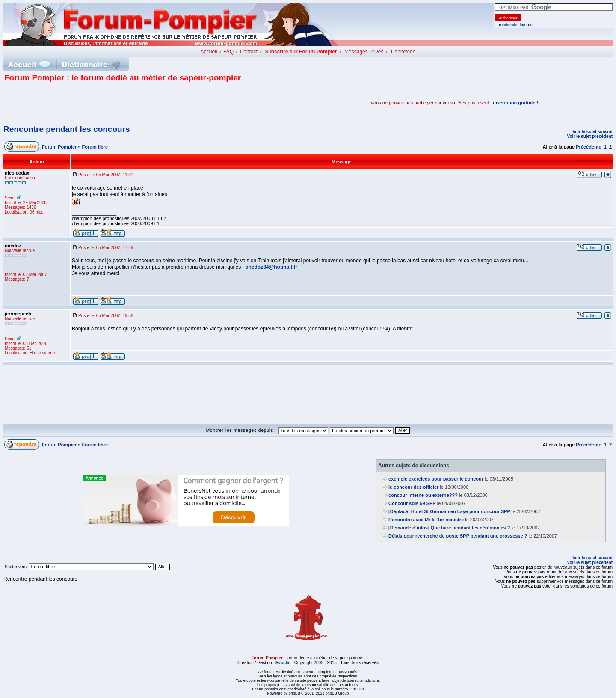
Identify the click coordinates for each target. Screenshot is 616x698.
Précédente (588, 147)
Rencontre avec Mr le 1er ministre (426, 520)
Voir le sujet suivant (592, 132)
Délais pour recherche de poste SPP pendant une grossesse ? (458, 536)
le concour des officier (413, 487)
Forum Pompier (59, 147)
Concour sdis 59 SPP (412, 503)
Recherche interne (516, 25)
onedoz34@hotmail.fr (271, 267)
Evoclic (283, 663)
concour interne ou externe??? (423, 495)
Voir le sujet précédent (590, 136)
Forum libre (95, 147)
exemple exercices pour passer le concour (436, 479)
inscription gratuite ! (515, 103)
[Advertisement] (104, 103)
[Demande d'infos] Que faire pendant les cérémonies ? (449, 528)
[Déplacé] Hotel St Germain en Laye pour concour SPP (449, 511)
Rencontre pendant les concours (67, 129)
